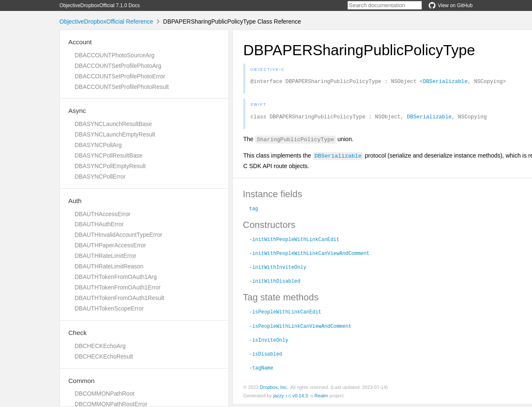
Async (77, 111)
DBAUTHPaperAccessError (110, 245)
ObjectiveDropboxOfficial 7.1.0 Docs (100, 5)
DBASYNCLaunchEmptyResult (115, 134)
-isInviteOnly (269, 342)
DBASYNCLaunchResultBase (113, 124)
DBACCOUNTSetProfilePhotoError (120, 76)
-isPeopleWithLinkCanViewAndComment (300, 328)
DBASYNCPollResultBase (109, 155)
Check (78, 333)
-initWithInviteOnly (278, 269)
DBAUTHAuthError (99, 224)
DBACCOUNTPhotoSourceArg (114, 55)
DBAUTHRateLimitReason (109, 266)
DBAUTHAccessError (102, 214)
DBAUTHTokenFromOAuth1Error (118, 287)
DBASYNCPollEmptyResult (110, 166)
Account (80, 42)
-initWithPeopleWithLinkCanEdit (294, 241)
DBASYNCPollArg (98, 145)
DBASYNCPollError (100, 177)
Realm (321, 398)
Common (81, 381)
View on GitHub (451, 5)
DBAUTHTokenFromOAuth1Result (120, 298)
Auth (75, 201)
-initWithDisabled (275, 283)
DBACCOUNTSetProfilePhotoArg (118, 66)
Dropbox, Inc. (274, 390)
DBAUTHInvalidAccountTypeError (118, 235)
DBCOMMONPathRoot (105, 394)
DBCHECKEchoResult (104, 356)
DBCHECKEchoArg (100, 346)
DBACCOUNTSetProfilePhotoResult (122, 87)
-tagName (261, 370)
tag (254, 211)
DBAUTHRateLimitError (105, 256)
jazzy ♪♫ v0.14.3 (290, 398)
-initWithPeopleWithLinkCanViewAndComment (309, 255)
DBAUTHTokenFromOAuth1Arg (116, 277)
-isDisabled (266, 356)
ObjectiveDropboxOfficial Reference (106, 21)
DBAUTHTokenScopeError (109, 308)
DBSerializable (445, 82)
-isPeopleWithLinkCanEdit (285, 314)
